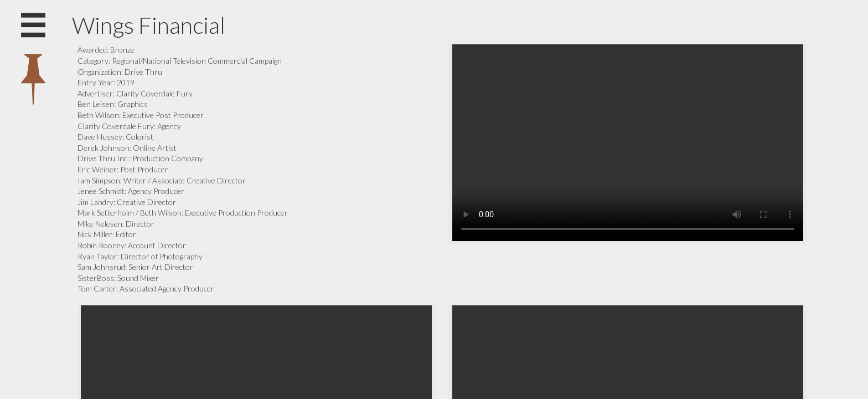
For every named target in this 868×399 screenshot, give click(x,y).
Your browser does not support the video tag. (628, 143)
